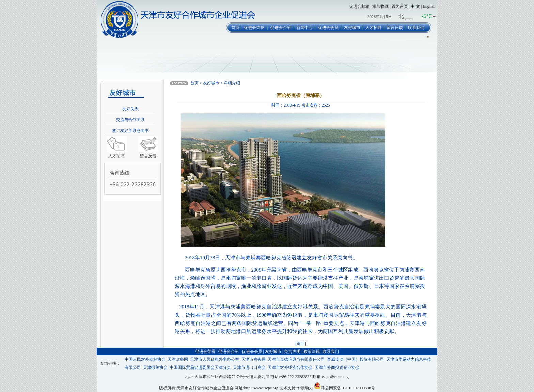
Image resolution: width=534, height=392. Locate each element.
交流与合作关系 (130, 120)
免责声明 (292, 352)
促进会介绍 (281, 28)
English (429, 6)
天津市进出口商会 (249, 367)
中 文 (415, 6)
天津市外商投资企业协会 (337, 367)
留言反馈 (395, 28)
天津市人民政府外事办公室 (215, 359)
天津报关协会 (155, 367)
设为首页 (400, 6)
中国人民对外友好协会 (145, 359)
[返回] (301, 344)
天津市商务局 (253, 359)
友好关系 (130, 109)
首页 (235, 28)
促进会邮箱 (359, 6)
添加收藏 (380, 6)
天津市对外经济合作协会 (290, 367)
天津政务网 (178, 359)
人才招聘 (374, 28)
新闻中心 (304, 28)
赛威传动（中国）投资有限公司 (356, 359)
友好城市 (352, 28)
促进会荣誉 (254, 28)
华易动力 (305, 388)
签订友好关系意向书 (130, 131)
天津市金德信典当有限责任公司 (296, 359)
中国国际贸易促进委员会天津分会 (200, 367)
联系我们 (416, 28)
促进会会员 (328, 28)
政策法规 (312, 352)
